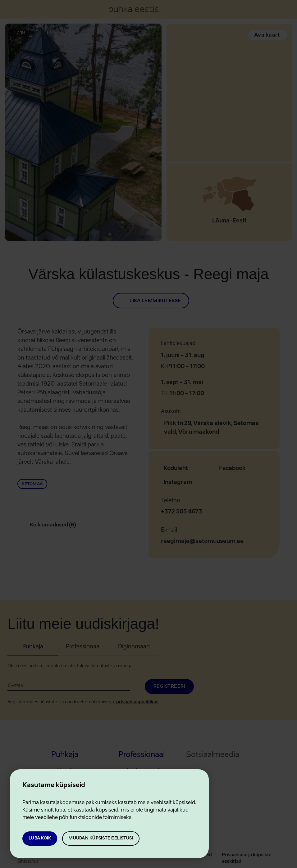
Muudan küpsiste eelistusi (101, 838)
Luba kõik (40, 838)
